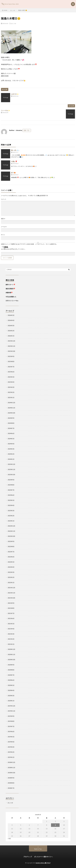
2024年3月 (11, 449)
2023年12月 (11, 464)
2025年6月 (11, 372)
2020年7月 (11, 675)
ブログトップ (28, 857)
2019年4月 (11, 742)
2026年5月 (11, 315)
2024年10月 (11, 413)
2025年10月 (11, 351)
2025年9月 (11, 356)
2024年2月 (11, 454)
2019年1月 (11, 757)
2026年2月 (11, 331)
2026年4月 (11, 320)
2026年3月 (11, 326)
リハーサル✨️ (5, 110)
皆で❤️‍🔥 (13, 173)
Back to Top (38, 849)
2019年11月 (11, 711)
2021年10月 (11, 598)
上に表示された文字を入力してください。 (14, 249)
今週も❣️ (14, 161)
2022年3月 (11, 572)
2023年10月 (11, 475)
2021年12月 (11, 588)
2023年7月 (11, 490)
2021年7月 (11, 613)
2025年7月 (11, 367)
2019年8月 (11, 721)
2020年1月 (11, 701)
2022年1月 (11, 583)
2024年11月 (11, 408)
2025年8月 (11, 361)
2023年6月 (11, 495)
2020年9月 (11, 665)
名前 (3, 219)
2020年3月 (11, 696)
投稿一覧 (26, 130)
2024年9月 (11, 418)
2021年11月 (11, 593)
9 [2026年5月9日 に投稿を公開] (55, 825)
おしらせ (14, 23)
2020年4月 (11, 690)
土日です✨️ (15, 94)
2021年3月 (11, 634)
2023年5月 (11, 500)
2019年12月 (11, 706)
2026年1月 (11, 336)
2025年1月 (11, 398)
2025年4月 (11, 382)
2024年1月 (11, 459)
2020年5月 (11, 685)
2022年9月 (11, 541)
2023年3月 (11, 511)
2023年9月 (11, 480)
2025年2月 (11, 392)
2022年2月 (11, 577)
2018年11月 (11, 768)
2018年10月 (11, 773)
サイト (3, 235)
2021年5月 (11, 624)
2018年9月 (11, 778)
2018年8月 (11, 783)
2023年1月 (11, 521)
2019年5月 (11, 737)
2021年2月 (11, 639)
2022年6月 (11, 557)
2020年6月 (11, 680)
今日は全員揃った (11, 297)
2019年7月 (11, 726)
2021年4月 (11, 629)
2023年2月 (11, 516)
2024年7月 (11, 428)
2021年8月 (11, 608)
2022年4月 (11, 567)
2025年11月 (11, 346)
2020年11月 (11, 654)
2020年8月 (11, 670)
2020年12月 (11, 649)
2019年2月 (11, 752)
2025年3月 (11, 387)
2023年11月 (11, 469)
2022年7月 (11, 552)
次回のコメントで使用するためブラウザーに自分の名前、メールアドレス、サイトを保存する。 (29, 244)
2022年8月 (11, 547)
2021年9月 (11, 603)
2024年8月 (11, 423)
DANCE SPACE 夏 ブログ (43, 863)
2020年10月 (11, 660)
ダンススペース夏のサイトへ (43, 857)
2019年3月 (11, 747)
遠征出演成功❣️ (10, 289)
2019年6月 (11, 732)
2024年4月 (11, 444)
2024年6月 (11, 433)
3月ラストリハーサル (12, 301)
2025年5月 (11, 377)
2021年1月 (11, 644)
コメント (4, 199)
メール (4, 227)
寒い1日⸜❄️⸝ (15, 150)
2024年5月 (11, 439)
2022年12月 (11, 526)
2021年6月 (11, 618)
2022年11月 (11, 531)
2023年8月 (11, 485)
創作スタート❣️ (10, 285)
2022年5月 (11, 562)
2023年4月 (11, 505)
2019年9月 (11, 716)
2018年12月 (11, 762)
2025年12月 (11, 341)
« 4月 (9, 839)
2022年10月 (11, 536)
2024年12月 (11, 403)
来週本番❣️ (9, 293)
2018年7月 (11, 788)
